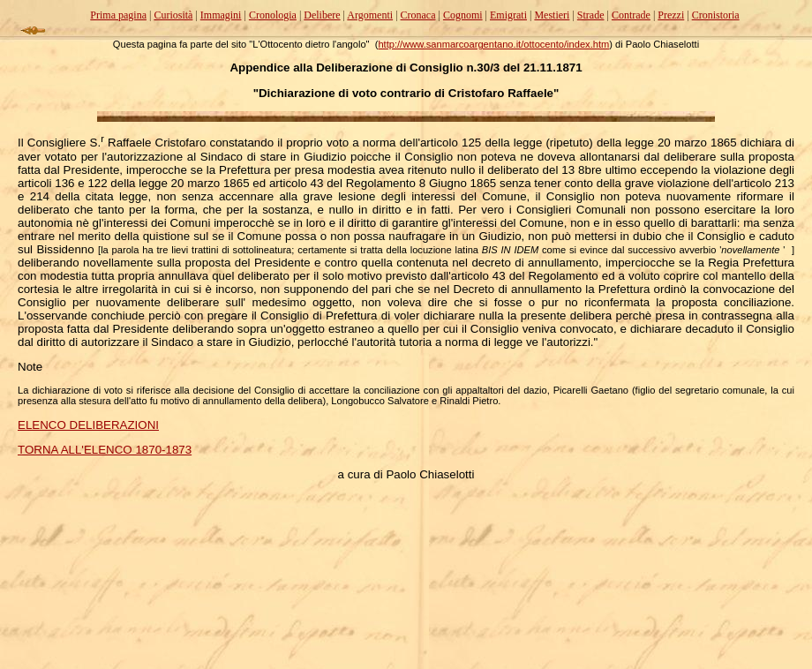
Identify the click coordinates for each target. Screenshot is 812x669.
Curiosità (173, 15)
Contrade (631, 15)
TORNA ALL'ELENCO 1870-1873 (105, 450)
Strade (591, 15)
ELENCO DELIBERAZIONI (88, 425)
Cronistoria (716, 15)
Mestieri (552, 15)
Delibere (322, 15)
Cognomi (463, 15)
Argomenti (370, 15)
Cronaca (418, 15)
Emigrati (508, 15)
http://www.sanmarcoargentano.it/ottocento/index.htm (493, 44)
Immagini (221, 15)
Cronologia (273, 15)
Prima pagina (118, 15)
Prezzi (671, 15)
